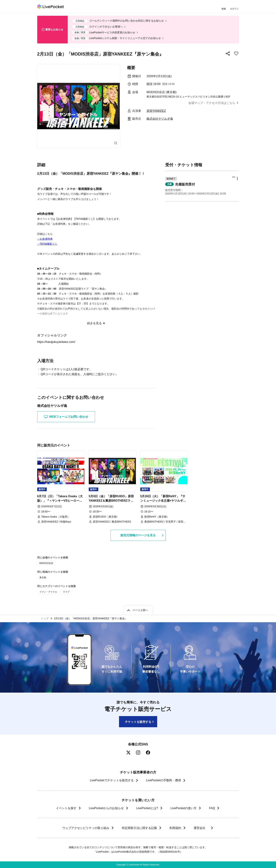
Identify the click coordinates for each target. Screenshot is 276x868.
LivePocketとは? (147, 808)
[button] (202, 186)
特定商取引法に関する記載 (139, 828)
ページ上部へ (140, 610)
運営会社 (201, 828)
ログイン (234, 9)
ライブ (66, 592)
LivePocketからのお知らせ (106, 808)
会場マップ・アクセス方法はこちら (212, 103)
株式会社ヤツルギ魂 (160, 119)
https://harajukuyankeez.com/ (59, 342)
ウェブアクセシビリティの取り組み (86, 828)
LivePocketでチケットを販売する (112, 780)
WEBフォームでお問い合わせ (66, 417)
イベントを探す (66, 808)
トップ (45, 618)
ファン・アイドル (48, 592)
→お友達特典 (45, 239)
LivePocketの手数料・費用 (164, 780)
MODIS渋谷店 (46, 563)
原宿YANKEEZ (156, 111)
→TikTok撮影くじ (47, 244)
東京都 (43, 578)
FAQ (212, 808)
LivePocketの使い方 (184, 808)
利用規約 (175, 828)
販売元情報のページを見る (138, 535)
